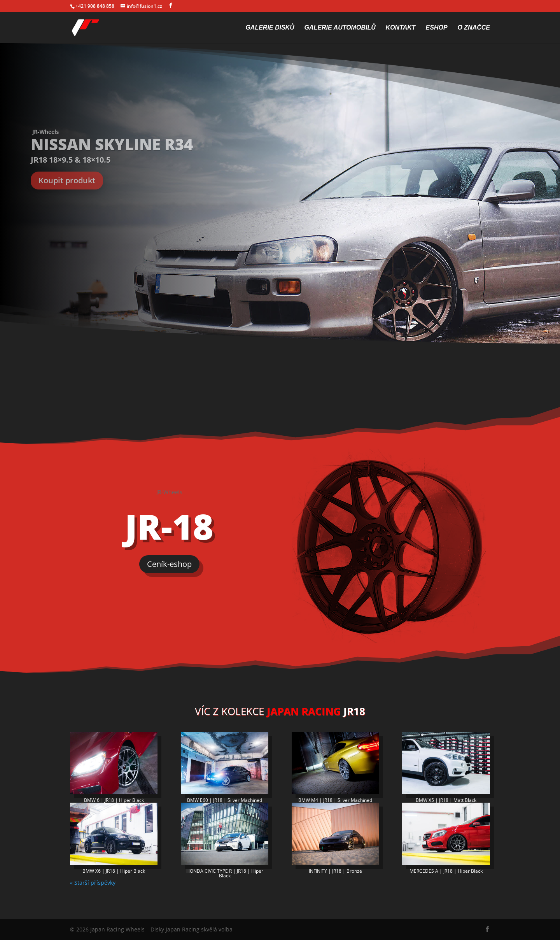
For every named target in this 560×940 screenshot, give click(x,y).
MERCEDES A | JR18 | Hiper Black (446, 871)
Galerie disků (270, 28)
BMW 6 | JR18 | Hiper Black (114, 800)
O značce (474, 28)
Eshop (437, 28)
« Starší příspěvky (93, 883)
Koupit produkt (67, 180)
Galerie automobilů (340, 28)
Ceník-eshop (169, 564)
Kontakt (401, 28)
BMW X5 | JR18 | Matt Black (446, 800)
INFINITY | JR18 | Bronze (335, 871)
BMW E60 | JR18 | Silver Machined (225, 800)
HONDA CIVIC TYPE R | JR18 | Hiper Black (225, 873)
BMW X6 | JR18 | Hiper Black (114, 871)
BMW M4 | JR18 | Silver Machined (335, 800)
